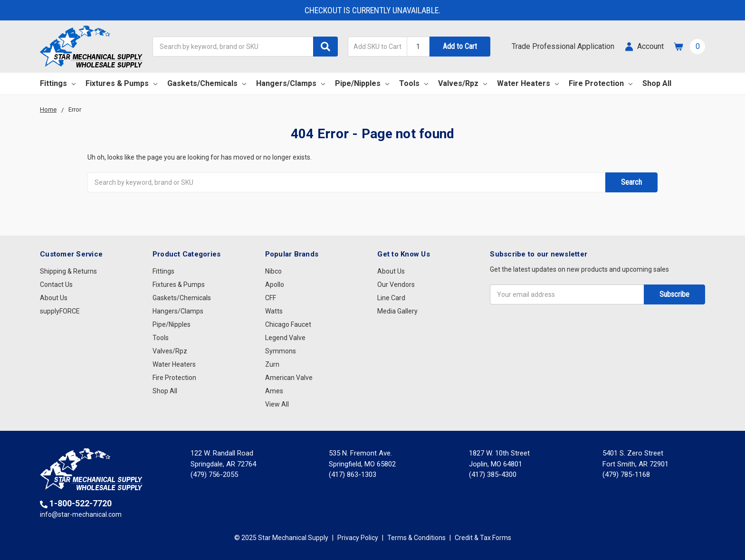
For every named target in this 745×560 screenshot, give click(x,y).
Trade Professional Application (563, 46)
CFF (271, 298)
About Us (54, 298)
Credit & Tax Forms (483, 538)
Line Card (391, 298)
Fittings (58, 83)
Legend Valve (285, 338)
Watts (274, 311)
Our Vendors (396, 285)
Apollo (275, 285)
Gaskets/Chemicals (207, 83)
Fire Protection (601, 83)
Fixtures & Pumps (121, 83)
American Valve (289, 378)
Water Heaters (528, 83)
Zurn (272, 364)
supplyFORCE (60, 311)
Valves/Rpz (463, 83)
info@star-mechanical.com (81, 514)
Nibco (273, 271)
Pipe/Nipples (362, 83)
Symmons (281, 351)
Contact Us (56, 285)
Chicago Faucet (288, 324)
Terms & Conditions (416, 538)
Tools (414, 83)
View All (277, 404)
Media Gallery (397, 311)
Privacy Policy (358, 538)
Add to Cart (460, 46)
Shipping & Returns (68, 271)
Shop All (657, 83)
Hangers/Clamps (291, 83)
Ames (274, 391)
